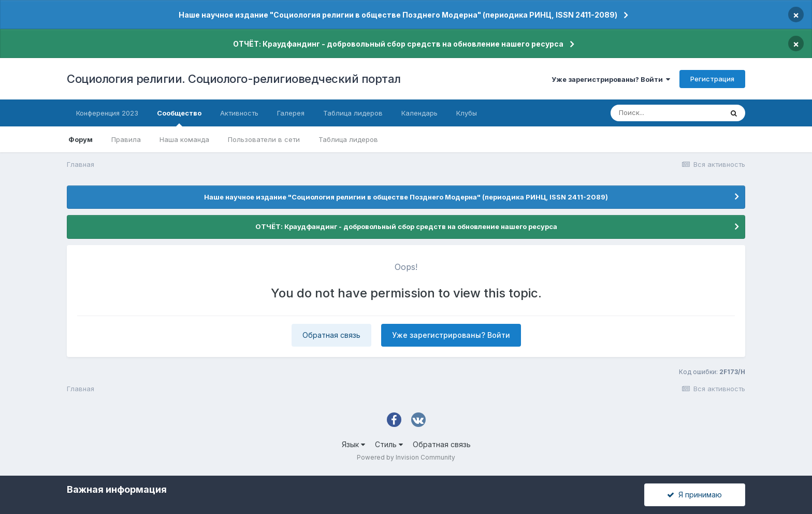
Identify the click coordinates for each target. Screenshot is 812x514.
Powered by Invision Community (406, 457)
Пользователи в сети (264, 139)
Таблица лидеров (348, 139)
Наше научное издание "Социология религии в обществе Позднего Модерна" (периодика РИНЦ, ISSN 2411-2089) (398, 15)
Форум (81, 139)
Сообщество (179, 118)
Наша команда (184, 139)
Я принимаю (694, 495)
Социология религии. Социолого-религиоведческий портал (234, 79)
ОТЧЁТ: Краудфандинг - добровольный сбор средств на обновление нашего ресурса (398, 44)
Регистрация (712, 79)
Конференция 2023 (107, 113)
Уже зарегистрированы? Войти (611, 79)
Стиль (389, 444)
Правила (126, 139)
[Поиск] (666, 113)
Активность (239, 113)
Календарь (419, 113)
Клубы (467, 113)
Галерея (291, 113)
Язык (353, 444)
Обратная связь (331, 335)
